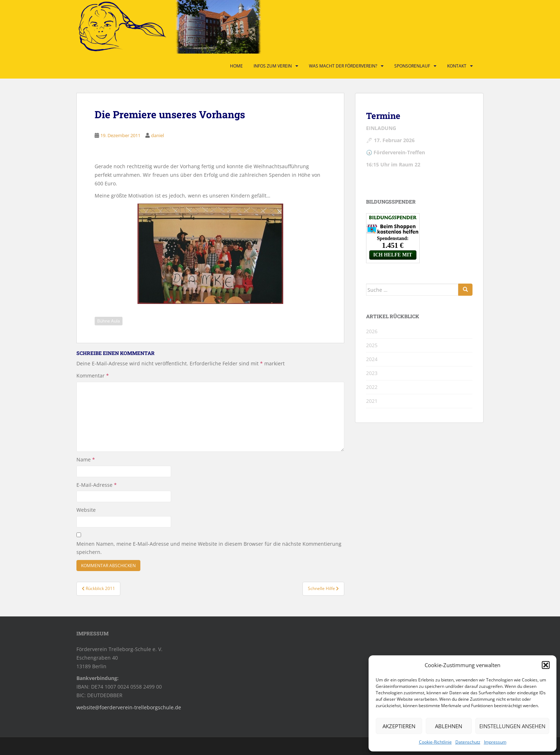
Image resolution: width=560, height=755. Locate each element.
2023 (372, 373)
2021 (372, 401)
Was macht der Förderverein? (343, 66)
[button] (546, 665)
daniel (157, 135)
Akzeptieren (399, 726)
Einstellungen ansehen (512, 726)
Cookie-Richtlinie (435, 742)
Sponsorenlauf (412, 66)
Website (86, 510)
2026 (372, 331)
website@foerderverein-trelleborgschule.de (129, 707)
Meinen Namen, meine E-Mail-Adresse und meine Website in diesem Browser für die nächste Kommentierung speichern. (209, 548)
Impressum (495, 742)
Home (236, 66)
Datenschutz (468, 742)
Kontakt (457, 66)
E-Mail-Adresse (97, 485)
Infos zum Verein (273, 66)
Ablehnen (449, 726)
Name (86, 459)
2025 (372, 345)
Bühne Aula (109, 321)
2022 (372, 387)
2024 (372, 359)
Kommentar (93, 376)
